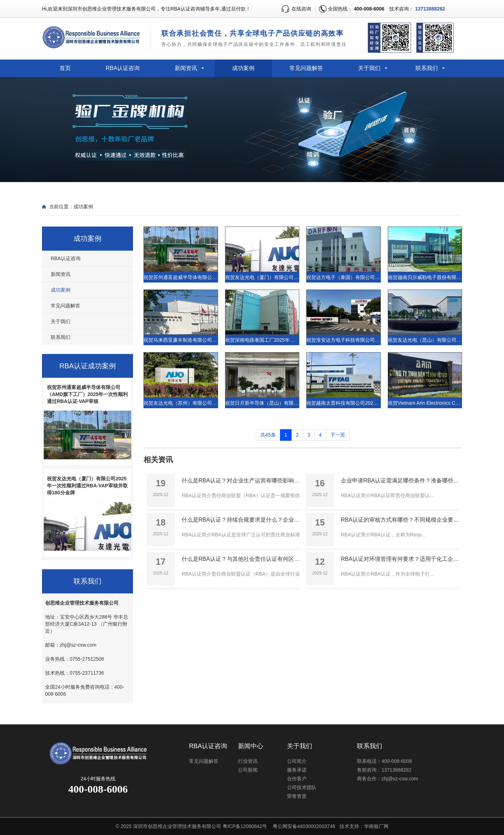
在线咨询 (301, 9)
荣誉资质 (297, 796)
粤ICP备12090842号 (245, 826)
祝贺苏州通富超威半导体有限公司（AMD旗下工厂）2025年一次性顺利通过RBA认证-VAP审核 (87, 394)
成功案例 (243, 68)
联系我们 (427, 68)
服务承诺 (297, 770)
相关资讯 (158, 460)
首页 (65, 68)
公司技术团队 (302, 787)
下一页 (338, 435)
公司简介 (297, 761)
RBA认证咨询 (123, 68)
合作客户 (297, 779)
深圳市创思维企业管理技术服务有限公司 (177, 826)
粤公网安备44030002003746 (304, 826)
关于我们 (369, 68)
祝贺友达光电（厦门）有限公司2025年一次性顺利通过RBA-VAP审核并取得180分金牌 (87, 486)
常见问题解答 (306, 68)
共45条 (268, 435)
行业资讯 (248, 761)
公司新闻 (248, 770)
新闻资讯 (186, 68)
